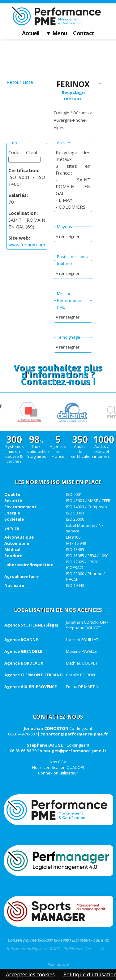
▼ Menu (56, 33)
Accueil (31, 33)
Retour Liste (20, 82)
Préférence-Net (77, 949)
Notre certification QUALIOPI (58, 767)
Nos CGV (58, 762)
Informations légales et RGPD (33, 949)
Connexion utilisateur (58, 773)
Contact (84, 33)
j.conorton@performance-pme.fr (73, 734)
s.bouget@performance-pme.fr (73, 751)
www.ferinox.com (27, 245)
